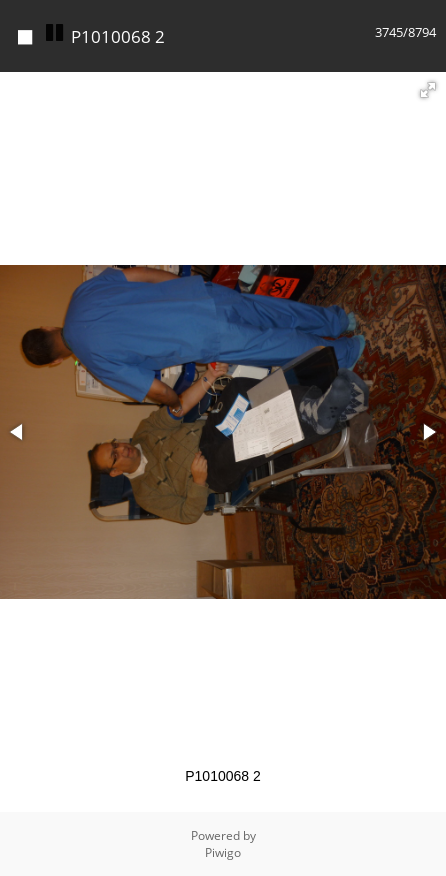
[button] (428, 90)
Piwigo (223, 852)
